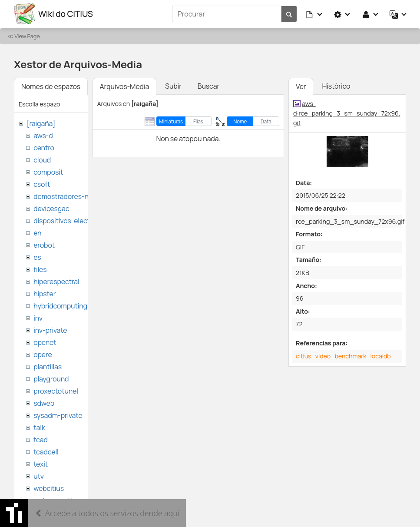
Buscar (208, 86)
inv (38, 318)
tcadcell (46, 452)
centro (44, 148)
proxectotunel (56, 391)
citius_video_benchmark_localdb (343, 356)
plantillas (48, 367)
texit (41, 464)
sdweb (44, 403)
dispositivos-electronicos (73, 221)
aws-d (43, 136)
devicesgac (51, 209)
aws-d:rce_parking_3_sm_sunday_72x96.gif (347, 113)
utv (39, 476)
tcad (41, 440)
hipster (45, 294)
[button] (314, 14)
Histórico (336, 86)
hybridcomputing (60, 306)
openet (45, 342)
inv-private (50, 330)
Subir (173, 86)
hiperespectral (56, 282)
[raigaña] (41, 123)
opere (43, 355)
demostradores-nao (65, 196)
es (37, 257)
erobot (44, 245)
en (37, 233)
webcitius (49, 488)
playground (51, 379)
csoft (42, 184)
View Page (27, 36)
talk (39, 428)
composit (48, 172)
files (40, 269)
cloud (42, 160)
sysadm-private (58, 415)
